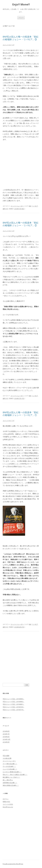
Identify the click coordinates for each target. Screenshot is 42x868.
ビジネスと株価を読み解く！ (12, 772)
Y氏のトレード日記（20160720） (13, 707)
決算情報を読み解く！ (10, 783)
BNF (30, 206)
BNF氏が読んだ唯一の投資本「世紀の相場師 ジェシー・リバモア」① (20, 414)
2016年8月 (6, 731)
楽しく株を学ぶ (8, 780)
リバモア (35, 206)
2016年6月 (6, 737)
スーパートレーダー (17, 206)
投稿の (6, 802)
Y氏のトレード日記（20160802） (13, 701)
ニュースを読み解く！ (10, 769)
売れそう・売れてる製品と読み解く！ (15, 774)
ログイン (6, 799)
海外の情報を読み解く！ (11, 785)
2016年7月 (6, 734)
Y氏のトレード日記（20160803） (13, 699)
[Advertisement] (21, 165)
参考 (4, 209)
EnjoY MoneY (21, 4)
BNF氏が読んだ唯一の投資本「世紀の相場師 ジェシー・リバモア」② (20, 224)
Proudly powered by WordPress (13, 864)
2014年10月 (6, 739)
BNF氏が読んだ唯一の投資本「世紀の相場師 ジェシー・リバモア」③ (20, 38)
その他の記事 (7, 758)
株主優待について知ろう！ (11, 777)
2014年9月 (6, 742)
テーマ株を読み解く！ (10, 764)
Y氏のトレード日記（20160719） (13, 710)
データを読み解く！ (9, 766)
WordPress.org (8, 807)
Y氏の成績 (6, 756)
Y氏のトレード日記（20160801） (13, 704)
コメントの (8, 804)
